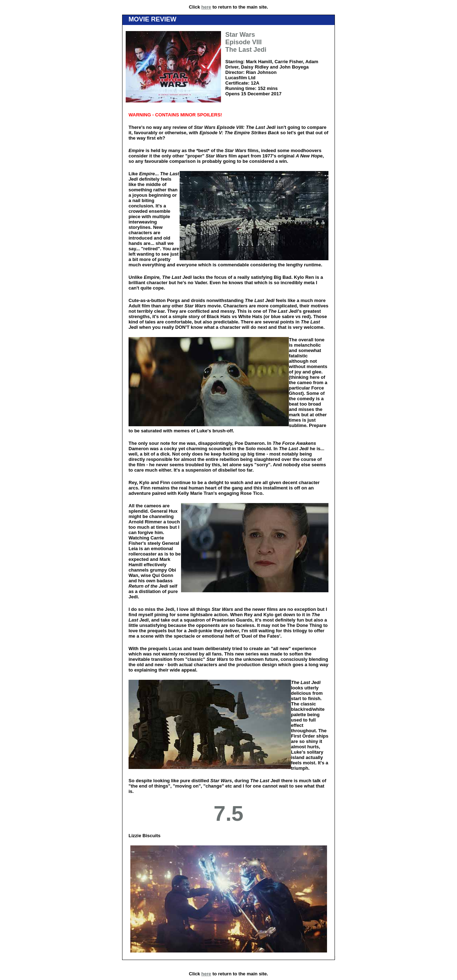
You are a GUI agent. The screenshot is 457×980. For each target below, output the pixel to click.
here (206, 7)
